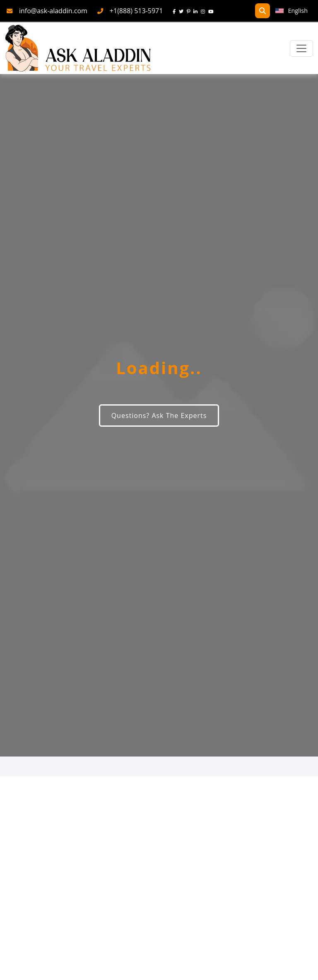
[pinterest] (190, 11)
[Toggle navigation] (301, 48)
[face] (176, 11)
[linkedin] (197, 11)
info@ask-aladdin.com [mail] (53, 11)
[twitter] (183, 11)
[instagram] (205, 11)
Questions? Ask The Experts (159, 416)
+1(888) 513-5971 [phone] (136, 11)
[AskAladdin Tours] (78, 48)
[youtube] (213, 11)
